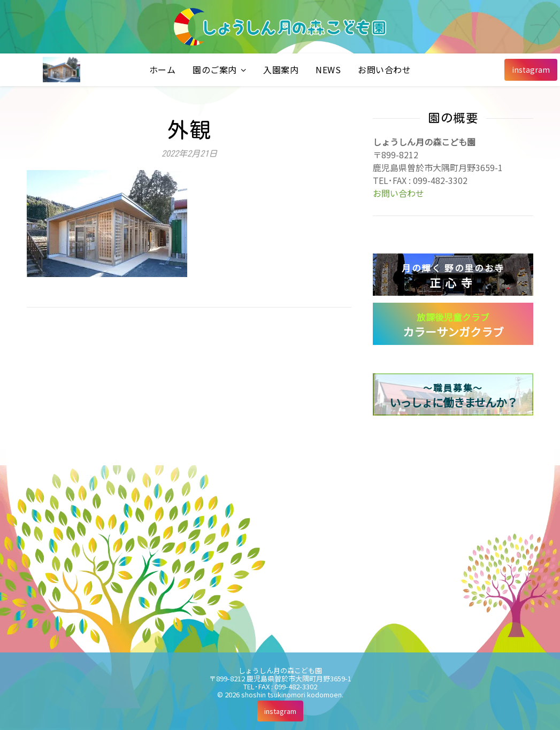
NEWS (328, 70)
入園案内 (281, 70)
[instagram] (531, 70)
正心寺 (453, 276)
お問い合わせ (384, 70)
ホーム (163, 70)
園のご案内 (215, 70)
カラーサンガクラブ (453, 325)
